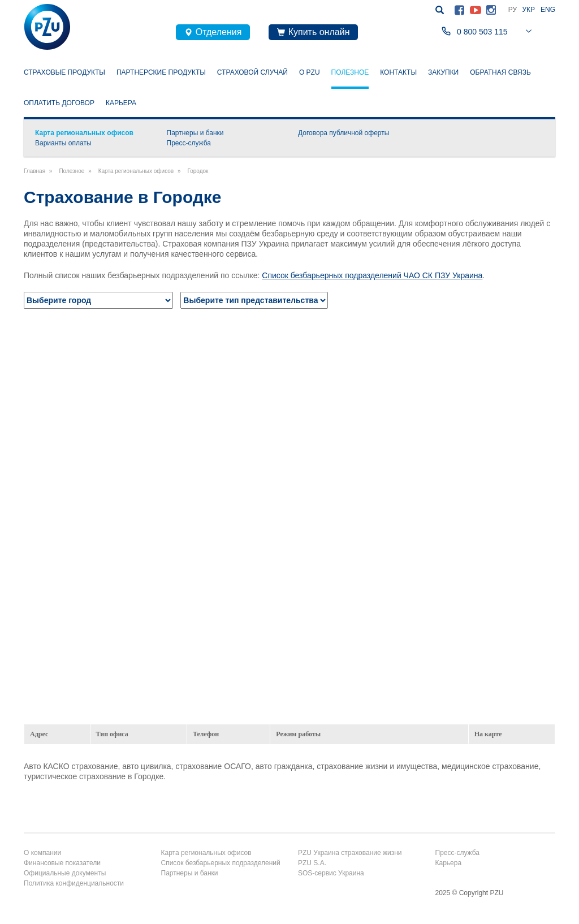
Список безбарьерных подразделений (221, 863)
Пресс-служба (189, 143)
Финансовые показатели (62, 863)
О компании (42, 853)
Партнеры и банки (195, 133)
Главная (34, 171)
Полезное (350, 71)
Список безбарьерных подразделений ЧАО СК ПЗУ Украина (372, 275)
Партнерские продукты (161, 72)
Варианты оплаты (63, 143)
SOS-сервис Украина (331, 873)
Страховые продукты (64, 72)
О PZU (310, 72)
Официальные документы (65, 873)
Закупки (443, 72)
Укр (528, 10)
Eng (548, 10)
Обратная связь (500, 72)
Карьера (121, 103)
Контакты (398, 72)
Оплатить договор (59, 103)
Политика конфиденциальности (74, 883)
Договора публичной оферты (343, 133)
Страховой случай (252, 72)
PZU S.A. (312, 863)
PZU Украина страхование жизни (350, 853)
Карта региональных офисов (84, 133)
